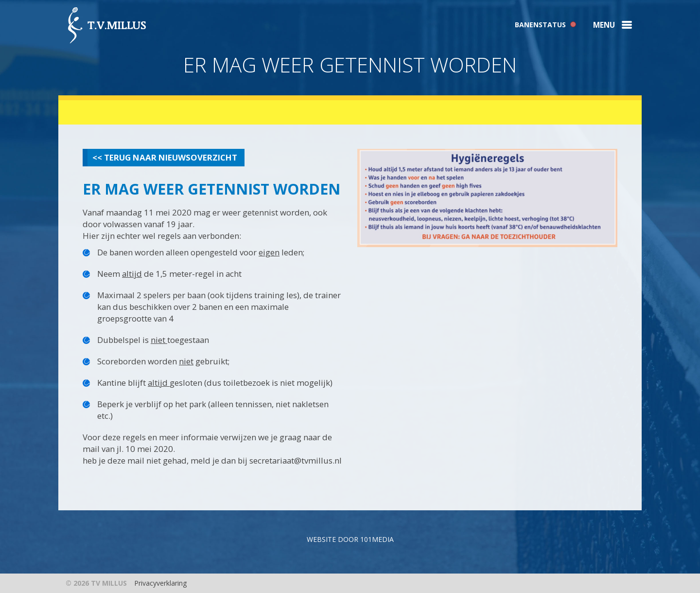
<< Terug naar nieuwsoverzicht (165, 157)
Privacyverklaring (160, 583)
